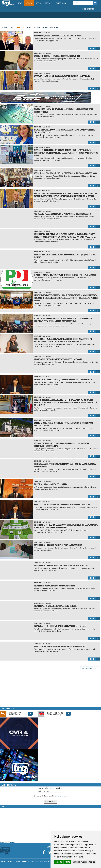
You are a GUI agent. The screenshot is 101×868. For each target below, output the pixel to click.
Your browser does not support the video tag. (19, 691)
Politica (21, 27)
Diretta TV (49, 3)
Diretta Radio (61, 3)
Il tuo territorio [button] (89, 9)
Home (21, 3)
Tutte (4, 27)
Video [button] (39, 3)
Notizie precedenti (90, 668)
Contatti (3, 862)
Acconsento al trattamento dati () (52, 796)
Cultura (45, 27)
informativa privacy (61, 796)
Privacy (11, 862)
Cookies (18, 862)
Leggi (95, 48)
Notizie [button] (29, 3)
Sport (28, 27)
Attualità (54, 27)
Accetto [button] (59, 862)
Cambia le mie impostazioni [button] (84, 862)
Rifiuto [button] (67, 862)
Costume (36, 27)
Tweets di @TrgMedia (8, 842)
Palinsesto (26, 862)
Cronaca (12, 27)
